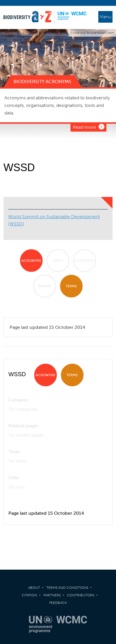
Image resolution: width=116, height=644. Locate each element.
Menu (105, 17)
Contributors (81, 595)
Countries (85, 261)
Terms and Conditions (67, 588)
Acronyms (31, 261)
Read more (84, 127)
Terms (71, 286)
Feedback (58, 603)
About (34, 588)
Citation (29, 595)
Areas (58, 261)
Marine (45, 286)
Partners (52, 595)
